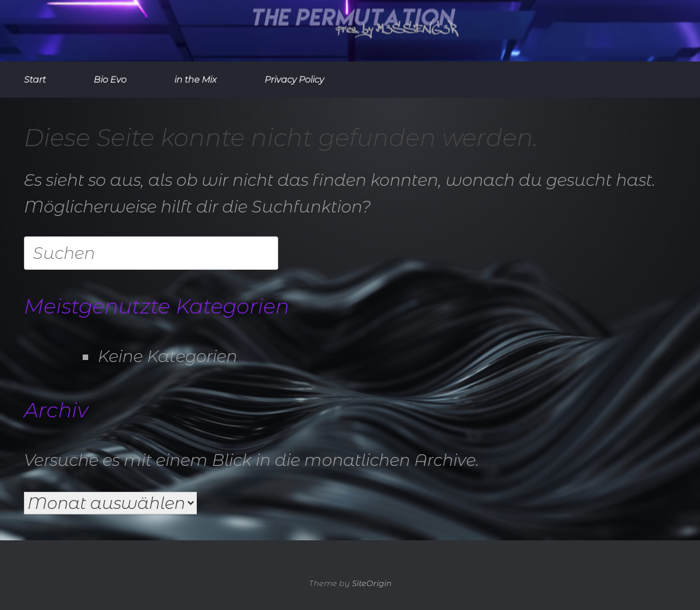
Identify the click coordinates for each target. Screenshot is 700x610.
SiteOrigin (372, 583)
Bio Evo (110, 79)
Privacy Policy (294, 79)
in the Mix (196, 79)
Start (35, 79)
